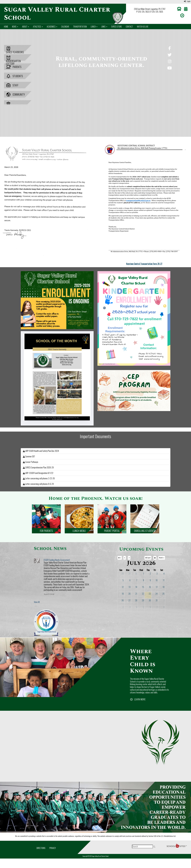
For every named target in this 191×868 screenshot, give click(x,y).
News (15, 27)
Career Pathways (31, 462)
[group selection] (120, 558)
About (26, 27)
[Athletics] (182, 16)
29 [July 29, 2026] (143, 600)
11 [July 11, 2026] (164, 580)
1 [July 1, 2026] (144, 574)
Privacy (53, 848)
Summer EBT (29, 456)
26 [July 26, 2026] (123, 600)
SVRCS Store (117, 27)
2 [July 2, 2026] (150, 574)
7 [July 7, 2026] (137, 580)
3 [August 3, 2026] (130, 607)
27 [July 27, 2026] (129, 600)
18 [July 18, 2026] (164, 587)
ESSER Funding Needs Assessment (57, 560)
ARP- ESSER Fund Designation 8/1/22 (38, 473)
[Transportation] (179, 9)
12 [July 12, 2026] (123, 587)
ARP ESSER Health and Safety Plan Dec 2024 (41, 451)
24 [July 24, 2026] (156, 594)
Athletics (38, 27)
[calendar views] (162, 558)
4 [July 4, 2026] (164, 574)
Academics (52, 27)
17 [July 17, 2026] (157, 587)
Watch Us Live (143, 27)
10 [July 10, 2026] (157, 580)
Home (6, 27)
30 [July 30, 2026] (150, 600)
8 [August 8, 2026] (164, 607)
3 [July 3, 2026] (157, 574)
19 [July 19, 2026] (123, 594)
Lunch (94, 27)
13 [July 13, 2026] (130, 587)
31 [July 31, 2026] (157, 600)
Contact (129, 27)
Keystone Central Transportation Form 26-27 (144, 264)
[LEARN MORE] (138, 699)
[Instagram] (170, 62)
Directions (41, 848)
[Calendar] (186, 9)
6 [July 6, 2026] (130, 580)
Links (104, 27)
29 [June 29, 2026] (129, 574)
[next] (129, 558)
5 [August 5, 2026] (143, 607)
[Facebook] (170, 49)
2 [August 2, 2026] (123, 607)
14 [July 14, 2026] (136, 587)
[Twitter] (170, 55)
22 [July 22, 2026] (143, 594)
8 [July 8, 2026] (143, 580)
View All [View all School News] (37, 602)
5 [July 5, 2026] (123, 580)
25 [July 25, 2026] (163, 594)
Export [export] (148, 558)
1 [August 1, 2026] (164, 600)
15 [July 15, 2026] (143, 587)
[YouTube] (170, 69)
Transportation (80, 27)
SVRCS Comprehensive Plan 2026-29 (38, 467)
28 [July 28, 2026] (136, 600)
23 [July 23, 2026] (150, 594)
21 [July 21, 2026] (136, 594)
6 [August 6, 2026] (150, 607)
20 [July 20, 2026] (129, 594)
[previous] (125, 558)
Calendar (65, 27)
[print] (155, 558)
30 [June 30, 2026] (136, 574)
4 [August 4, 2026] (137, 607)
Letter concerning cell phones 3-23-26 (39, 478)
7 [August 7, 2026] (157, 607)
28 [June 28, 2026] (123, 574)
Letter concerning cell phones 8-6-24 (38, 484)
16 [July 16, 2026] (150, 587)
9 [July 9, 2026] (150, 580)
